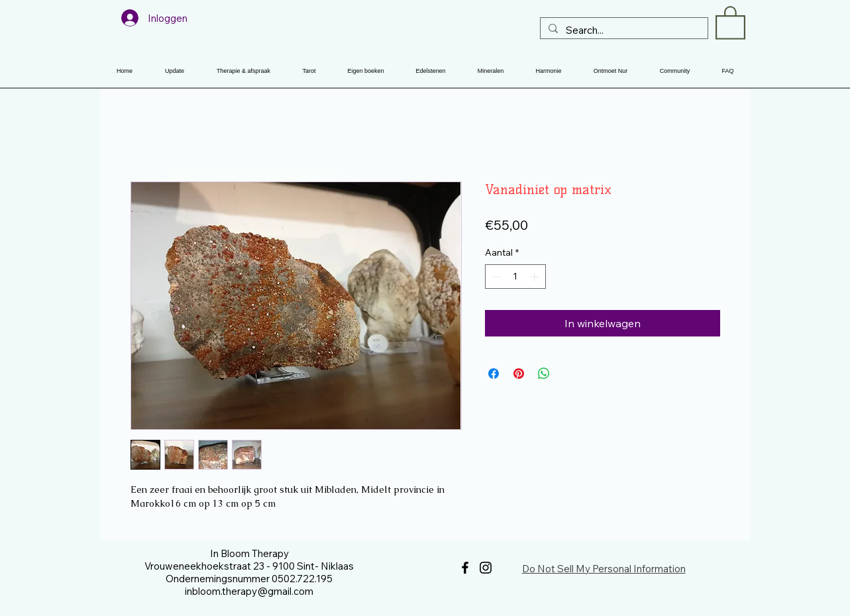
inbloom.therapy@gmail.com (249, 591)
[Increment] (536, 277)
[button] (730, 22)
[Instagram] (486, 568)
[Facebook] (465, 568)
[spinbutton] (515, 277)
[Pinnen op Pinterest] (519, 374)
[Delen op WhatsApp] (544, 374)
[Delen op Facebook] (494, 374)
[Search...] (623, 30)
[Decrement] (495, 277)
